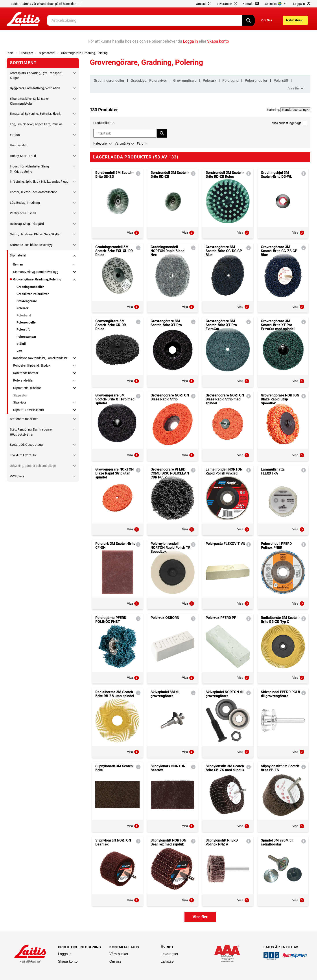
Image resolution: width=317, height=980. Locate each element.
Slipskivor (20, 402)
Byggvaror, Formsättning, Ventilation (35, 88)
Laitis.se (167, 961)
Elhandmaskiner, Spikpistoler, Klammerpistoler (30, 101)
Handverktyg (19, 145)
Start (10, 53)
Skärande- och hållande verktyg (31, 245)
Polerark (22, 308)
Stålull (21, 344)
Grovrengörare (27, 301)
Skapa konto (68, 961)
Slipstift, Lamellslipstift (29, 410)
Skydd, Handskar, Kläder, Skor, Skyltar (35, 234)
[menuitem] (277, 4)
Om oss (204, 4)
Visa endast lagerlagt (289, 123)
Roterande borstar (26, 373)
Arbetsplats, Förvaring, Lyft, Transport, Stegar (36, 75)
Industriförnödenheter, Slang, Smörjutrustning (30, 169)
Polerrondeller (27, 322)
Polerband (24, 315)
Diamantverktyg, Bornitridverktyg (36, 272)
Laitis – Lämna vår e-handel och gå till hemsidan (46, 4)
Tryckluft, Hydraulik (23, 455)
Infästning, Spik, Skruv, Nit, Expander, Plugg (39, 182)
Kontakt (251, 4)
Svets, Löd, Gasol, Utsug (26, 445)
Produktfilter (102, 123)
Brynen (18, 264)
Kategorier (100, 144)
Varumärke (122, 144)
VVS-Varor (17, 476)
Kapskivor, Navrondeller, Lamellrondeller (40, 358)
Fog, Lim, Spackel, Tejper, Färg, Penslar (36, 124)
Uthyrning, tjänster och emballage (33, 466)
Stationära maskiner (24, 419)
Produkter (26, 53)
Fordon (15, 135)
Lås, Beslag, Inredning (25, 203)
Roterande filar (23, 380)
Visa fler (297, 89)
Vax (19, 351)
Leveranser (227, 4)
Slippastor (20, 395)
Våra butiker (119, 954)
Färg (140, 144)
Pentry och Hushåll (23, 213)
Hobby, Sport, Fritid (23, 156)
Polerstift (23, 329)
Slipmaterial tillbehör (27, 388)
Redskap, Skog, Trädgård (27, 224)
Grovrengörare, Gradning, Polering (84, 53)
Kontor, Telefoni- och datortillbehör (33, 192)
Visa (133, 233)
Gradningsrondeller (30, 287)
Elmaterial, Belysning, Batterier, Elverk (35, 114)
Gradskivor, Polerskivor (33, 294)
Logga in (65, 954)
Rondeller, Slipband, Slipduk (32, 365)
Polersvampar (26, 337)
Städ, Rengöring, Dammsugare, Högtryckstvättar (31, 432)
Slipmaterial (47, 53)
